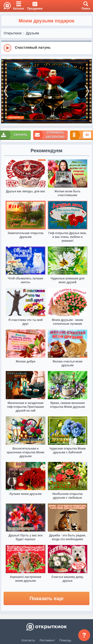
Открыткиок (13, 33)
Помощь (65, 640)
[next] (87, 91)
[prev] (6, 91)
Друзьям (32, 33)
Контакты (28, 640)
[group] (46, 48)
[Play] (7, 48)
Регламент (47, 640)
